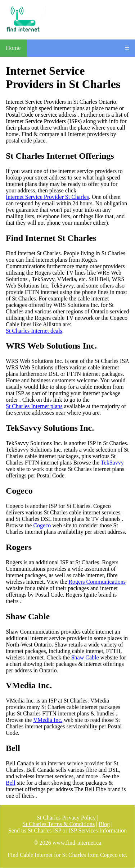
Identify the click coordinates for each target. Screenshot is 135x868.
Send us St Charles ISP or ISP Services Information (67, 830)
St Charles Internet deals (34, 331)
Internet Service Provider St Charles (47, 197)
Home (13, 48)
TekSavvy (112, 463)
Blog (104, 824)
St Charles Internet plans (34, 406)
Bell (11, 783)
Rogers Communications (97, 582)
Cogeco (42, 525)
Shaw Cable (85, 657)
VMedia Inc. (48, 720)
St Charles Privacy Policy (66, 818)
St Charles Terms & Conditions (59, 824)
